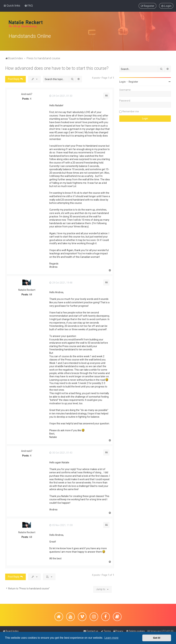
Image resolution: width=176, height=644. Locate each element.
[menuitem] (29, 5)
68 (31, 293)
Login (122, 81)
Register (133, 81)
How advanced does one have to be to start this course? (57, 67)
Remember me (131, 111)
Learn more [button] (111, 638)
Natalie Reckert (27, 289)
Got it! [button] (157, 638)
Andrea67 (27, 93)
